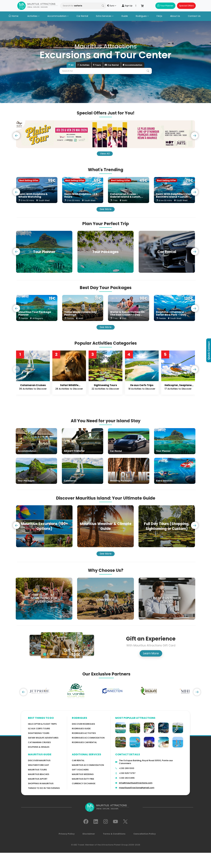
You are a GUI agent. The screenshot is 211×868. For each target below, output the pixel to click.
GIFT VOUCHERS (80, 770)
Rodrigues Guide (81, 729)
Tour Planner (165, 6)
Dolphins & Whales (39, 747)
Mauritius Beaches (39, 774)
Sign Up (127, 6)
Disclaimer (89, 834)
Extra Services (105, 16)
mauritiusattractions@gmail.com (137, 788)
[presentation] (16, 136)
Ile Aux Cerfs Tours (39, 729)
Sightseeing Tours (39, 733)
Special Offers (186, 6)
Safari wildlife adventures (43, 738)
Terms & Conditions (114, 834)
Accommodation (58, 16)
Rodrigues (142, 16)
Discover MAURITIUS (39, 760)
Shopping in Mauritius (41, 783)
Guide (125, 16)
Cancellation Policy (145, 834)
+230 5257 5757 (127, 773)
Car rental (78, 760)
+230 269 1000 (127, 768)
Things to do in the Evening (44, 788)
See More (106, 209)
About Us (175, 16)
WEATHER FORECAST (39, 765)
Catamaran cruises (39, 742)
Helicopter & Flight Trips (42, 724)
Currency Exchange (84, 783)
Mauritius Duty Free (83, 779)
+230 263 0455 (127, 778)
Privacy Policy (67, 834)
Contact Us (194, 16)
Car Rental (82, 16)
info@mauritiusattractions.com (136, 783)
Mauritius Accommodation (88, 765)
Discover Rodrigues (83, 724)
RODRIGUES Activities (84, 733)
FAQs (159, 16)
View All (105, 154)
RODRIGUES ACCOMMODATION (88, 738)
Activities (33, 16)
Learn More (151, 653)
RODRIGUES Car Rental (84, 742)
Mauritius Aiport (38, 779)
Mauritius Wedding (83, 774)
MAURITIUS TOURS (37, 770)
